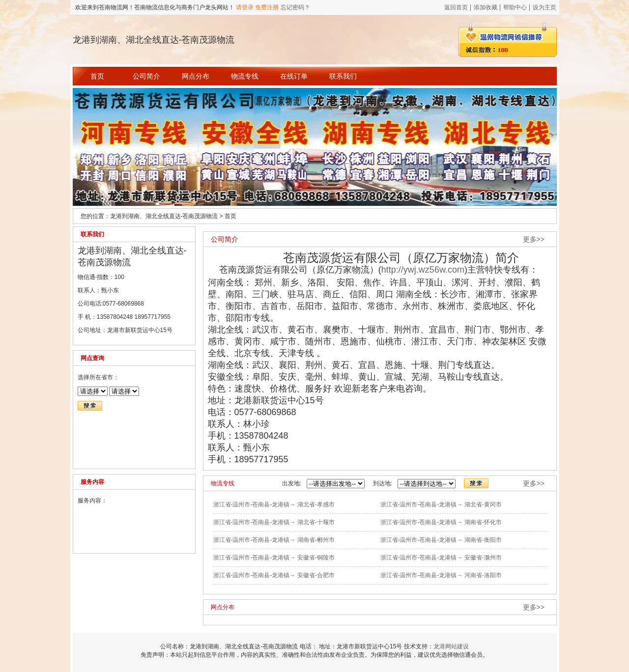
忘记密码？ (295, 7)
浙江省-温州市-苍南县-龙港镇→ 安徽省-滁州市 (441, 558)
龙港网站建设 (451, 646)
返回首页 (456, 7)
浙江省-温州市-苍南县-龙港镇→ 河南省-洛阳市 (441, 575)
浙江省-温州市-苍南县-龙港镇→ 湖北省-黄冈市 (441, 504)
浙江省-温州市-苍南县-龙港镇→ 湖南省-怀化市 (441, 522)
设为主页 (544, 7)
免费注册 (267, 7)
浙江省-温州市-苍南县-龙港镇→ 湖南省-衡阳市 (441, 540)
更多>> (534, 239)
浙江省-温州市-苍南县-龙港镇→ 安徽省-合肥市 (274, 575)
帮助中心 (515, 7)
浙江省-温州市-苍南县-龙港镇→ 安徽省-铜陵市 (274, 558)
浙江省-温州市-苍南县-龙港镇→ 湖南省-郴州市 (274, 540)
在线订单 (294, 76)
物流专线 (245, 76)
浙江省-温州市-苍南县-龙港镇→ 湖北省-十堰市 (274, 522)
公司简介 (146, 76)
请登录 (245, 7)
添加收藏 (486, 7)
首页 (97, 76)
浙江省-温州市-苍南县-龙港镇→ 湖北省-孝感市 (274, 504)
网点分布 (196, 76)
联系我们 (343, 76)
